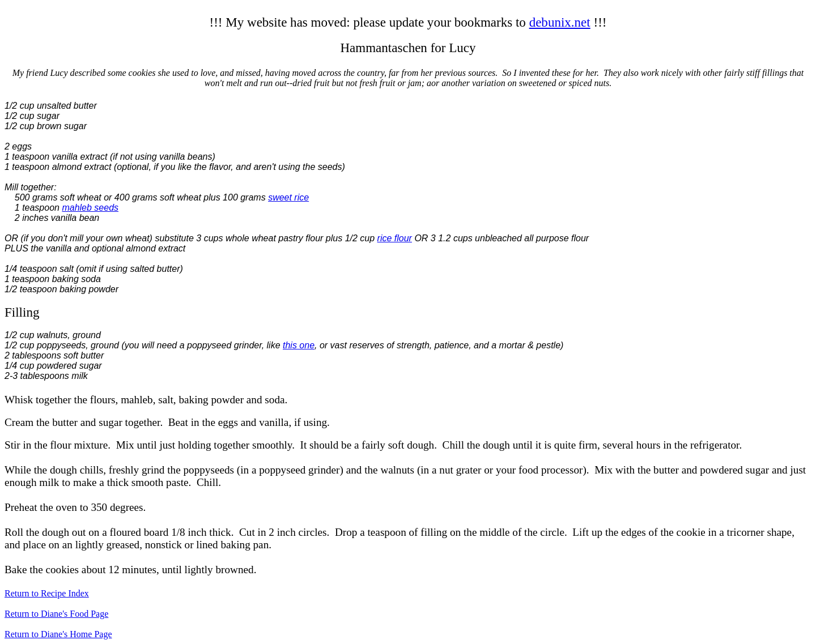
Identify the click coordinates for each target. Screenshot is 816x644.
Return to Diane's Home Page (58, 634)
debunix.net (560, 22)
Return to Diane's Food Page (56, 614)
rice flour (395, 238)
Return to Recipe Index (47, 593)
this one (299, 345)
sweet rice (288, 197)
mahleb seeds (90, 208)
